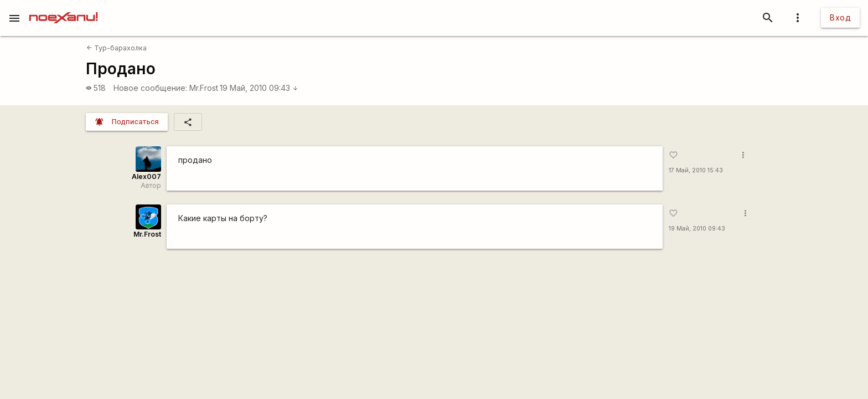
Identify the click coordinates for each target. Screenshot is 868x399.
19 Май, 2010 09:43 (259, 88)
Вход (840, 17)
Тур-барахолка (117, 48)
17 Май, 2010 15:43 (696, 170)
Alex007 (146, 177)
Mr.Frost (204, 88)
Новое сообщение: (150, 88)
